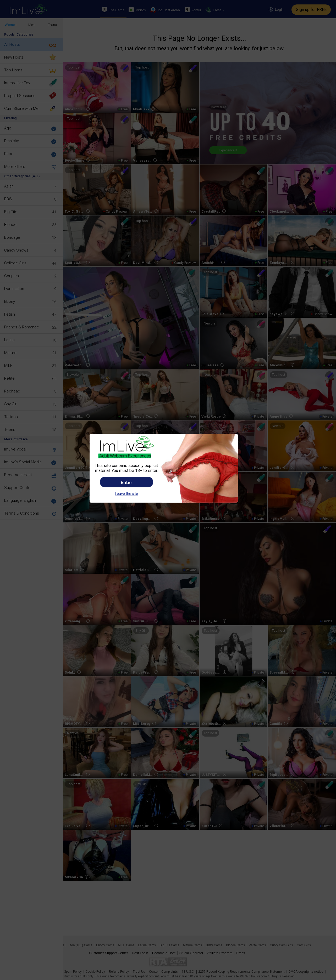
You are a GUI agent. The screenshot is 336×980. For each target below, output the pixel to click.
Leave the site (126, 494)
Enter (126, 482)
